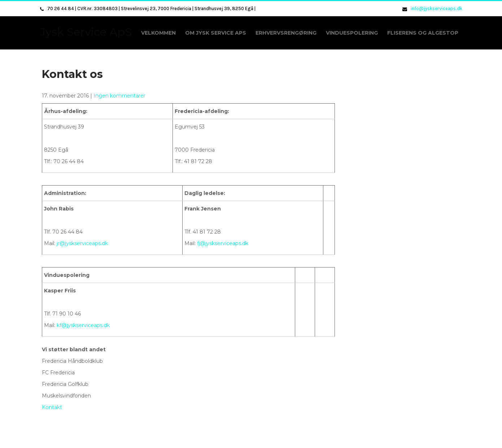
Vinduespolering (352, 33)
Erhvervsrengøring (286, 33)
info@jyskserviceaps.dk (436, 8)
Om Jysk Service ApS (216, 33)
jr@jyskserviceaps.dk (82, 243)
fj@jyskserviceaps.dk (223, 243)
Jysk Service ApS (86, 32)
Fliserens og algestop (423, 33)
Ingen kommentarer (119, 96)
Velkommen (158, 33)
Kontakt (52, 407)
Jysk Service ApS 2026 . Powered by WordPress (251, 439)
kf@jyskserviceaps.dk (83, 325)
